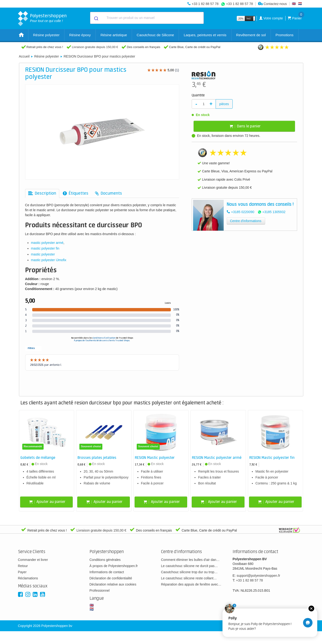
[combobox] (147, 18)
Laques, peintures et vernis (205, 35)
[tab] (42, 193)
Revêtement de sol (251, 35)
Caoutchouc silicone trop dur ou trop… (189, 572)
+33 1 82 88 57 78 (205, 4)
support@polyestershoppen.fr (259, 576)
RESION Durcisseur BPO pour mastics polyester (99, 56)
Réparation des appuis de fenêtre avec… (191, 584)
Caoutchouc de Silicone (155, 35)
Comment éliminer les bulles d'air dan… (190, 560)
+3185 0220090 (243, 212)
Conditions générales (105, 560)
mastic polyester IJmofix (49, 260)
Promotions (285, 35)
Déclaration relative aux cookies (113, 584)
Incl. (249, 18)
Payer (22, 572)
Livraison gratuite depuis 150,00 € (95, 47)
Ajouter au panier (47, 502)
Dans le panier (245, 126)
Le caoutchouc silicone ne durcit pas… (190, 566)
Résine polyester (46, 35)
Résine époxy (80, 35)
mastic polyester (43, 254)
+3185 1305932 (274, 212)
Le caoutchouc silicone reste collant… (189, 578)
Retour (23, 566)
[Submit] (96, 18)
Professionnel (100, 590)
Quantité (198, 95)
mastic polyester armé (47, 243)
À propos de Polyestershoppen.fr (114, 566)
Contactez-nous (272, 4)
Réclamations (28, 578)
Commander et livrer (33, 560)
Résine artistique (114, 35)
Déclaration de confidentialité (111, 578)
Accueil (24, 56)
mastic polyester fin (45, 248)
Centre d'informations (246, 221)
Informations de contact (107, 572)
